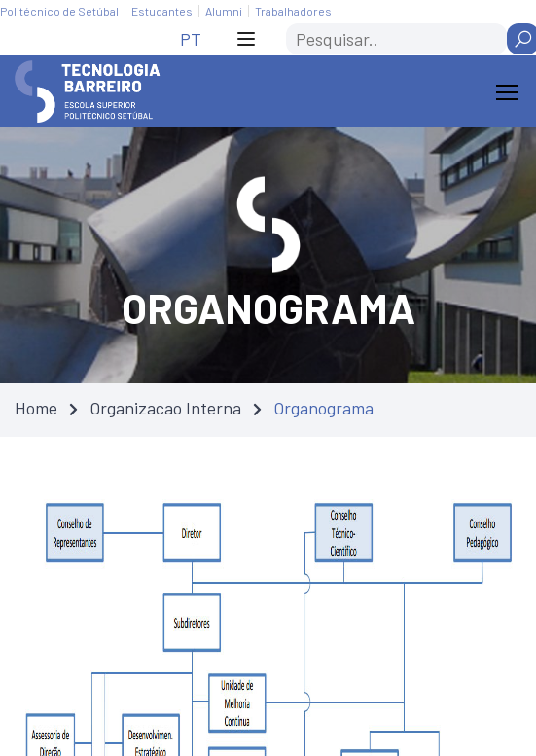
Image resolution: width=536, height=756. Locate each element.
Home (36, 408)
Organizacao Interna (165, 408)
